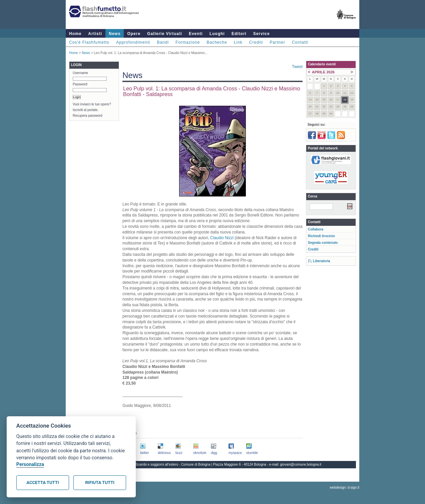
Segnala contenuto (323, 243)
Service (262, 34)
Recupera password (88, 116)
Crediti (256, 42)
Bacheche (217, 42)
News (115, 34)
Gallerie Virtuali (165, 34)
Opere (134, 34)
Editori (239, 34)
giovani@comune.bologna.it (301, 464)
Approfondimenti (133, 42)
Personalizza (30, 464)
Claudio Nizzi (222, 238)
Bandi (163, 42)
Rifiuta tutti (100, 482)
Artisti (95, 34)
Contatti (300, 42)
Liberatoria (322, 261)
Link (238, 42)
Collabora (316, 229)
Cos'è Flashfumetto (89, 42)
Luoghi (217, 34)
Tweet (297, 67)
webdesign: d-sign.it (345, 487)
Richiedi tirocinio (321, 236)
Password (80, 84)
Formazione (188, 42)
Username (80, 73)
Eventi (196, 34)
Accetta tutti (43, 482)
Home (75, 34)
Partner (278, 42)
